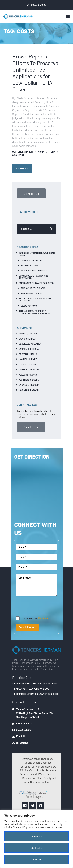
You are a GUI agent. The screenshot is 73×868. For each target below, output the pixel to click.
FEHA (52, 152)
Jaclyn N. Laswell (29, 390)
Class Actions (29, 306)
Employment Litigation (34, 288)
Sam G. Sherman (27, 339)
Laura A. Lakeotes (29, 369)
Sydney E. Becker (29, 385)
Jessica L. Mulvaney (30, 344)
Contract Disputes (32, 260)
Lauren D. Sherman (29, 349)
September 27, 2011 (23, 152)
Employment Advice (32, 293)
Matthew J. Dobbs (29, 380)
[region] (36, 839)
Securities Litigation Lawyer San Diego (35, 299)
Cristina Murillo (28, 354)
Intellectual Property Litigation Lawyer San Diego (35, 312)
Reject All (37, 859)
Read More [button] (31, 427)
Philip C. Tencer (28, 333)
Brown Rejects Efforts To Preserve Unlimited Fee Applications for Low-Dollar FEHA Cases (35, 73)
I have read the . (36, 618)
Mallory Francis (28, 375)
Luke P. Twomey (27, 364)
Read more (22, 168)
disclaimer (43, 618)
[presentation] (42, 606)
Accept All (37, 836)
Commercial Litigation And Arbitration (34, 277)
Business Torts (30, 265)
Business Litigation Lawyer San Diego (37, 254)
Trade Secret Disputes (34, 270)
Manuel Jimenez (28, 359)
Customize (37, 848)
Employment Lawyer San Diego (36, 283)
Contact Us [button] (31, 193)
